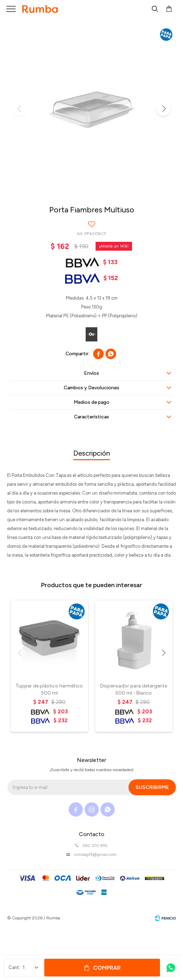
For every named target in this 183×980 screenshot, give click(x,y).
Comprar (107, 968)
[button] (164, 109)
